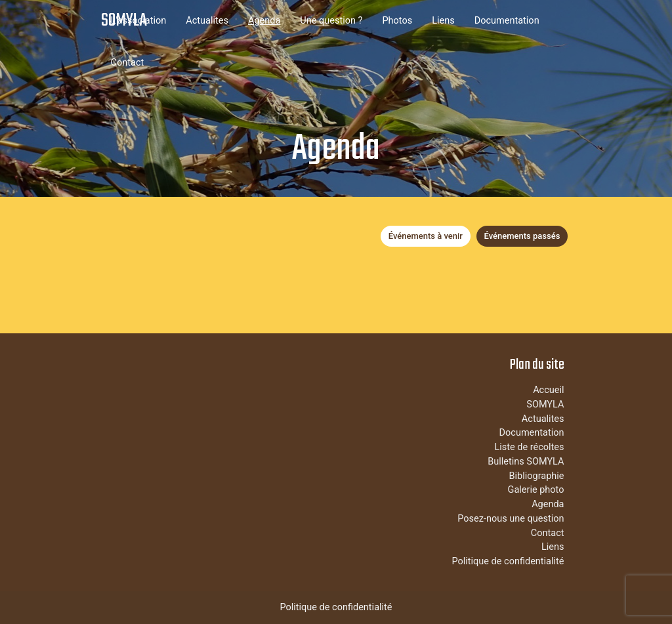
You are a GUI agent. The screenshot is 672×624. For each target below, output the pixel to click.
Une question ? (331, 21)
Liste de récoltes (529, 447)
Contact (128, 63)
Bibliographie (536, 476)
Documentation (507, 21)
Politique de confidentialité (508, 561)
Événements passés (522, 236)
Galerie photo (536, 490)
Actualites (207, 21)
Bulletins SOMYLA (526, 462)
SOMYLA (124, 21)
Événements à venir (426, 236)
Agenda (264, 21)
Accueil (548, 390)
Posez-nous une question (511, 519)
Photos (397, 21)
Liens (443, 21)
